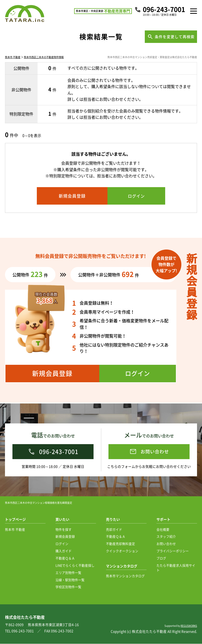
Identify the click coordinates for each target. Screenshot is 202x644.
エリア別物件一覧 (68, 573)
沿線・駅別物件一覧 (70, 580)
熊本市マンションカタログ (125, 576)
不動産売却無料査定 (121, 544)
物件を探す (64, 530)
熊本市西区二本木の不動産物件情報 (44, 58)
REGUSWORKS (189, 626)
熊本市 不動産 (13, 58)
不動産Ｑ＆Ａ (65, 558)
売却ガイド (114, 530)
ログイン (62, 544)
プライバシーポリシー (173, 551)
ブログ (161, 558)
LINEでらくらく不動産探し (75, 566)
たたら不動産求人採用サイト (176, 568)
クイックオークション (122, 551)
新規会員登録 (65, 537)
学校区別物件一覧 (68, 587)
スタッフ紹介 (166, 537)
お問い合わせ (166, 544)
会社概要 (163, 530)
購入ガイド (64, 551)
